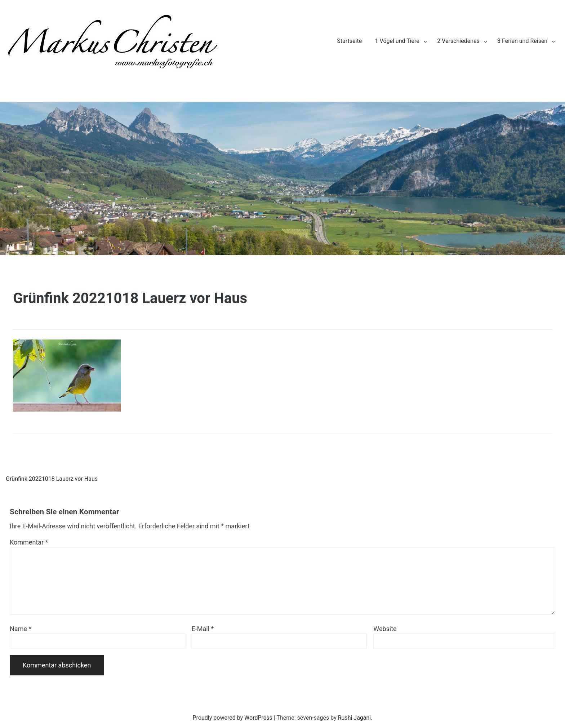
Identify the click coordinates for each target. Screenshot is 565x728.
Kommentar (29, 542)
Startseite (349, 41)
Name (21, 629)
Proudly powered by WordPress (233, 718)
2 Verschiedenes (458, 41)
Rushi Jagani (355, 718)
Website (385, 629)
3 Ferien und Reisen (522, 41)
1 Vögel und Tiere (397, 41)
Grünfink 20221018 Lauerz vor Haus (52, 479)
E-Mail (203, 629)
